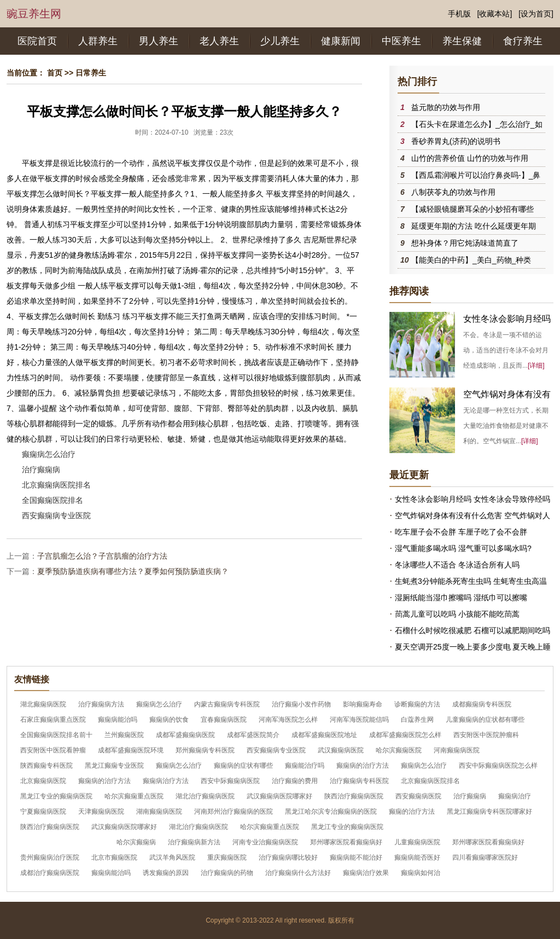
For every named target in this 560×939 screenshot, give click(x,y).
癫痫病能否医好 (417, 857)
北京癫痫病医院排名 (56, 485)
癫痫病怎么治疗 (49, 454)
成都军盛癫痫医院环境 (131, 750)
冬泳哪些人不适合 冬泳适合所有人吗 (457, 565)
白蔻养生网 (417, 720)
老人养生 (219, 41)
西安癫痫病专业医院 (56, 515)
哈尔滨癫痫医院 (399, 750)
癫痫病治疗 (515, 796)
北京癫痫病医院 (43, 781)
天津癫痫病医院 (101, 812)
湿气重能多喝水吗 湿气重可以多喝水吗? (463, 548)
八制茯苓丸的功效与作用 (453, 192)
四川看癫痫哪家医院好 (485, 857)
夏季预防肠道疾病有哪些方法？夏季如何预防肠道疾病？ (133, 571)
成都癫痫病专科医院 (482, 704)
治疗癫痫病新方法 (194, 842)
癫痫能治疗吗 (305, 766)
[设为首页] (536, 14)
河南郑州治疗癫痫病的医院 (234, 812)
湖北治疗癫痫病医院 (205, 796)
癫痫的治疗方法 (412, 812)
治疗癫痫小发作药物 (301, 704)
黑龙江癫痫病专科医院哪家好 (489, 812)
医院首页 (37, 41)
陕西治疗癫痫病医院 (354, 796)
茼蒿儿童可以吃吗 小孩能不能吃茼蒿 (457, 614)
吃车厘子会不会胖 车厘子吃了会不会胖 (461, 532)
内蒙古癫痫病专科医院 (227, 704)
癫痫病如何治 (421, 873)
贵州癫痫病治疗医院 (50, 857)
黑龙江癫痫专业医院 (114, 766)
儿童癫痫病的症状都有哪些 (485, 720)
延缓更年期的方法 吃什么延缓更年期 (474, 226)
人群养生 (98, 41)
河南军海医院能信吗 (359, 720)
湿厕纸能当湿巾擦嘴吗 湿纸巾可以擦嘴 (461, 598)
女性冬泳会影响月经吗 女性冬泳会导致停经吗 (472, 499)
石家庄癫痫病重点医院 (53, 720)
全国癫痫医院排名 (52, 500)
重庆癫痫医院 (227, 857)
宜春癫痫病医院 (224, 720)
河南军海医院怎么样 (288, 720)
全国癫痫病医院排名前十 (56, 735)
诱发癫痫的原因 (166, 873)
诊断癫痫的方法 (417, 704)
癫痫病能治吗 (118, 720)
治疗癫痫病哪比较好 (288, 857)
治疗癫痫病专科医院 (359, 781)
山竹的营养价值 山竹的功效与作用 (470, 158)
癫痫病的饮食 (169, 720)
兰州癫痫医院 (124, 735)
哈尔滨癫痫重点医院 (134, 796)
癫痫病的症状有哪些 (243, 766)
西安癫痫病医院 (418, 796)
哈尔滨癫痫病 (136, 842)
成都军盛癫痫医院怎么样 (405, 735)
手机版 (459, 14)
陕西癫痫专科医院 (46, 766)
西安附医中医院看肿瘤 (53, 750)
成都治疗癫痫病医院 (50, 873)
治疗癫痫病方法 (101, 704)
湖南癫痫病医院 (159, 812)
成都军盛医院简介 (253, 735)
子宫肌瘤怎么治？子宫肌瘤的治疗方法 (102, 556)
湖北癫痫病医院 (43, 704)
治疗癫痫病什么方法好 (298, 873)
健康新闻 (341, 41)
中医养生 (401, 41)
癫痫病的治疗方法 (363, 766)
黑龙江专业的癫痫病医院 (56, 796)
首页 (55, 73)
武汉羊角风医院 (172, 857)
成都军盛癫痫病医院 (185, 735)
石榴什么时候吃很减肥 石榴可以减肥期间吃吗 (472, 630)
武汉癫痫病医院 (341, 750)
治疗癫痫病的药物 (227, 873)
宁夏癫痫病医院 (43, 812)
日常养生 (91, 73)
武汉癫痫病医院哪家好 (279, 796)
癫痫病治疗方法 (166, 781)
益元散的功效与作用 (446, 107)
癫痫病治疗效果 (366, 873)
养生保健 (462, 41)
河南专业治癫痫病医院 (265, 842)
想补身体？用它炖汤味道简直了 (465, 243)
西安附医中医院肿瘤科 (486, 735)
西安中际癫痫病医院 (230, 781)
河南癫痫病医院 (457, 750)
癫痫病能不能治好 (356, 857)
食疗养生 (523, 41)
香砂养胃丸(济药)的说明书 (456, 141)
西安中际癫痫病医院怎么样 (498, 766)
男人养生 (159, 41)
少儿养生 (280, 41)
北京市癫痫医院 (114, 857)
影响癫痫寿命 (363, 704)
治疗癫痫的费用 (295, 781)
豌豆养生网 (34, 14)
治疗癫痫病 (41, 469)
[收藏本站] (495, 14)
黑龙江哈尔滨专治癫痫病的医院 (331, 812)
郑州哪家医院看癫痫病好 (346, 842)
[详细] (536, 366)
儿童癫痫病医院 (417, 842)
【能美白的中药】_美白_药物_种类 (471, 260)
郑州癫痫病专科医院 (205, 750)
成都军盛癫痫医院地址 (324, 735)
